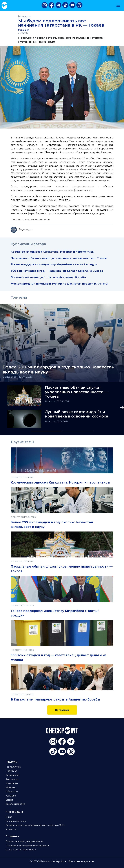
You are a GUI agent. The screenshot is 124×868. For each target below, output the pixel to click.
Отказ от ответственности (21, 850)
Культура (11, 796)
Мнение (10, 787)
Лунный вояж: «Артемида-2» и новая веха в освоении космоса (77, 414)
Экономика (12, 775)
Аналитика (12, 779)
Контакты (11, 829)
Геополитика (13, 767)
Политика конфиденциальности (25, 841)
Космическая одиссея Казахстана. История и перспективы (53, 252)
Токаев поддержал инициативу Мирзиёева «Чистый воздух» (54, 264)
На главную (62, 710)
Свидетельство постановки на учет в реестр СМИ (35, 825)
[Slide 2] (78, 431)
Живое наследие (15, 804)
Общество (12, 792)
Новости (24, 16)
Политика (11, 771)
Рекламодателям (16, 821)
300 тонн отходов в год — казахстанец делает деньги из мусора (57, 271)
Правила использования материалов (27, 846)
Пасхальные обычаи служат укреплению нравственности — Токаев (59, 258)
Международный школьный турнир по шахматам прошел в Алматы (59, 284)
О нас (9, 817)
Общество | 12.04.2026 (18, 377)
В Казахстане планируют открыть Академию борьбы (48, 277)
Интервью (12, 783)
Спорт (9, 800)
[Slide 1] (46, 431)
